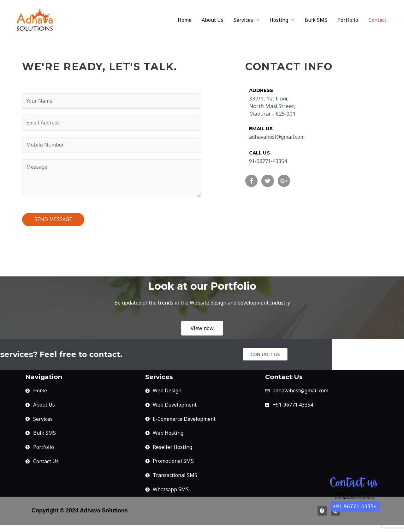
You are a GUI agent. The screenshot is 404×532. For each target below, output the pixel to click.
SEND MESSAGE (53, 219)
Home (185, 20)
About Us (213, 20)
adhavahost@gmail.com (277, 137)
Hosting (279, 20)
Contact (377, 20)
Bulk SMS (316, 20)
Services (243, 20)
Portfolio (348, 20)
